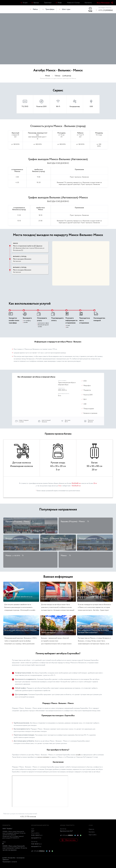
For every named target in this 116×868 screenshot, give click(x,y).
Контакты (88, 3)
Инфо (60, 3)
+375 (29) (105, 9)
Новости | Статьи (73, 3)
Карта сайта (93, 835)
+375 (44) (66, 835)
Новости (91, 829)
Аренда (36, 3)
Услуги (25, 3)
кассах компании (43, 757)
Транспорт (48, 3)
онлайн (78, 755)
